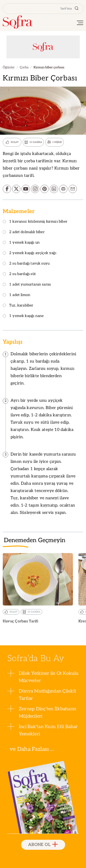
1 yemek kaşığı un (21, 243)
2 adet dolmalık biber (24, 232)
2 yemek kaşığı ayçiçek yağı (29, 253)
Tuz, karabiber (18, 306)
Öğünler (9, 67)
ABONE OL (43, 845)
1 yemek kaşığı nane (23, 316)
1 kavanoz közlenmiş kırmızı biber (35, 222)
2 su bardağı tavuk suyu (26, 264)
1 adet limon (17, 295)
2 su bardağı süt (19, 274)
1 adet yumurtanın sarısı (27, 285)
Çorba (24, 67)
